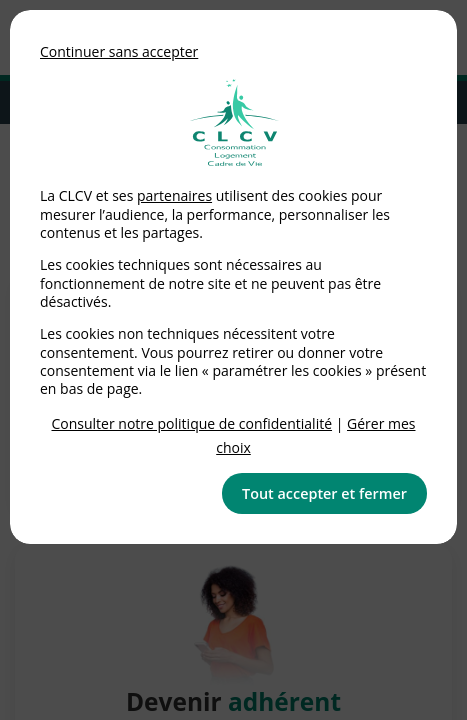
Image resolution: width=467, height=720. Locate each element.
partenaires (174, 195)
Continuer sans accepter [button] (119, 51)
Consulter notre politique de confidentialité (192, 423)
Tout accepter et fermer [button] (324, 493)
